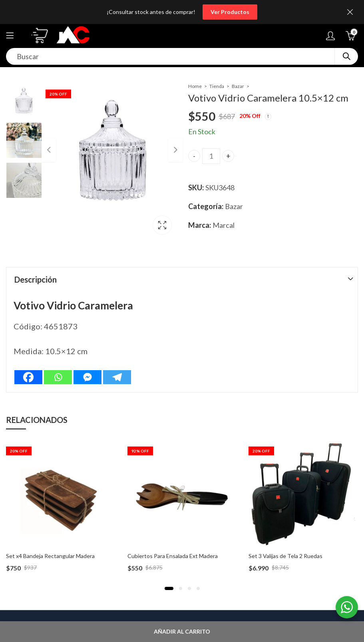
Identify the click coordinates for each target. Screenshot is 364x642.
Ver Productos (230, 12)
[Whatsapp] (58, 377)
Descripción (36, 279)
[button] (169, 588)
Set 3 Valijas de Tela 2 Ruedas (285, 556)
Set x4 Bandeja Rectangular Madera (50, 556)
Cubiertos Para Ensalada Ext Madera (173, 556)
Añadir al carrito (182, 631)
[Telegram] (117, 377)
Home (195, 86)
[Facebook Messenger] (88, 377)
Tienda (217, 86)
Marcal (224, 225)
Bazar (238, 86)
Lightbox (162, 225)
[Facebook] (28, 377)
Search (346, 56)
